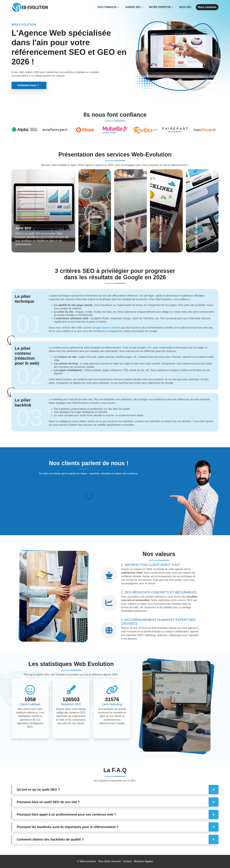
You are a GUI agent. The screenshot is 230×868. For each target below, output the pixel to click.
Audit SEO (23, 228)
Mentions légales (143, 861)
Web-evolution (88, 861)
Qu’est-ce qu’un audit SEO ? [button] (38, 790)
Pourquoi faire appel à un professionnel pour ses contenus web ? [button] (66, 814)
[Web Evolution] (30, 4)
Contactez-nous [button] (28, 85)
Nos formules (108, 7)
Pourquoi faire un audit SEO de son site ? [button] (48, 802)
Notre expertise (161, 7)
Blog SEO (185, 7)
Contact (127, 861)
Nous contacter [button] (207, 7)
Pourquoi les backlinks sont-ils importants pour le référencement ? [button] (68, 827)
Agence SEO (134, 7)
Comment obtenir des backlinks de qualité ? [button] (50, 839)
